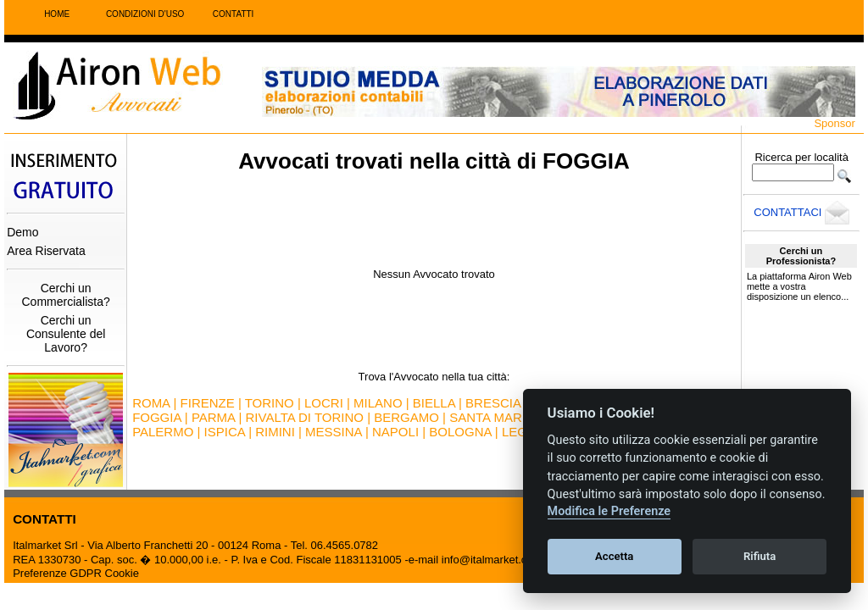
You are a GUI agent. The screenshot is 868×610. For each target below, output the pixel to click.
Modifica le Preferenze (609, 511)
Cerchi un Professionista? (801, 256)
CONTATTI (234, 14)
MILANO (378, 403)
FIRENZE (208, 403)
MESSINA (334, 432)
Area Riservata (46, 251)
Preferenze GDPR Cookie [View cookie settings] (76, 573)
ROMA (151, 403)
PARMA (213, 417)
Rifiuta (759, 556)
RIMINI (275, 432)
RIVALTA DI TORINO (305, 417)
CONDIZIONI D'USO (145, 14)
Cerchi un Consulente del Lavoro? (66, 334)
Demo (22, 232)
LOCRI (324, 403)
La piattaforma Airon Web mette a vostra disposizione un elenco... (799, 286)
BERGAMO (406, 417)
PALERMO (163, 432)
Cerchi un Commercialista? (66, 295)
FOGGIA (157, 417)
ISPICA (225, 432)
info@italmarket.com (492, 560)
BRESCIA (493, 403)
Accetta (614, 556)
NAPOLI (395, 432)
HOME (57, 14)
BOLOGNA (460, 432)
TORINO (270, 403)
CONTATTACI (801, 212)
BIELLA (434, 403)
